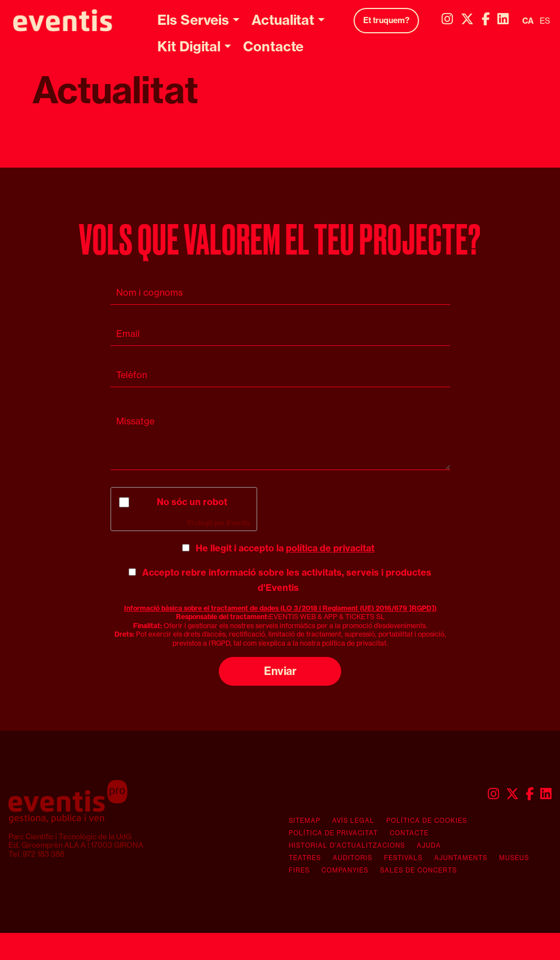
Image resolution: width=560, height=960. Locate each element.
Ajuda (429, 845)
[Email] (280, 334)
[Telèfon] (280, 375)
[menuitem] (447, 19)
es (545, 21)
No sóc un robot (192, 502)
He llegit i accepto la (285, 548)
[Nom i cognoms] (280, 293)
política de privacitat (330, 548)
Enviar (280, 671)
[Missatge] (280, 437)
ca (528, 21)
